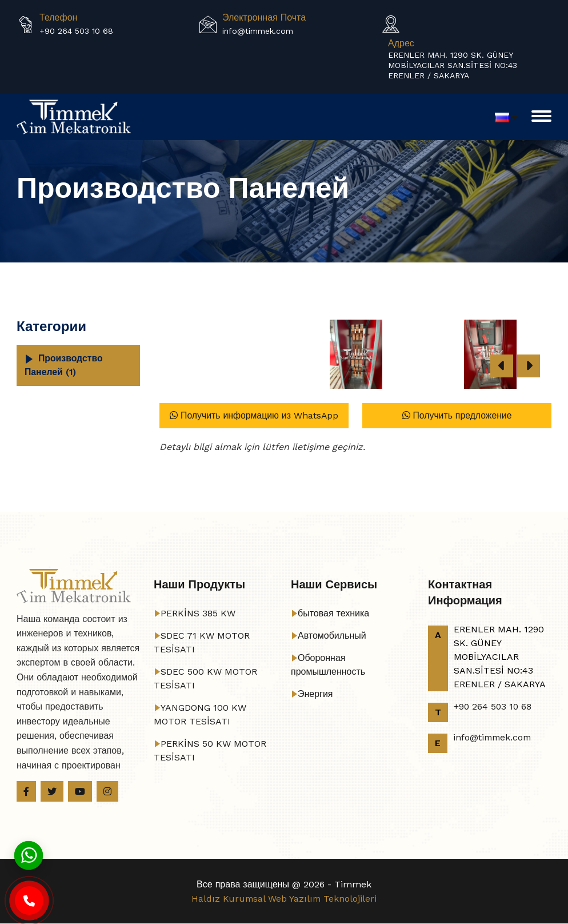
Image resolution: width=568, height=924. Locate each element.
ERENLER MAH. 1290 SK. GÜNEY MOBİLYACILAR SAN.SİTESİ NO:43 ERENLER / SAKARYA (453, 65)
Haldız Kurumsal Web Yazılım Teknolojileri (284, 899)
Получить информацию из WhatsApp (254, 415)
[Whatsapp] (29, 855)
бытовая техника (333, 613)
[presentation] (502, 366)
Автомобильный (332, 636)
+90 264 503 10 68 (76, 31)
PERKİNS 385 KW (198, 613)
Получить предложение (457, 415)
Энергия (315, 694)
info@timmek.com (258, 31)
